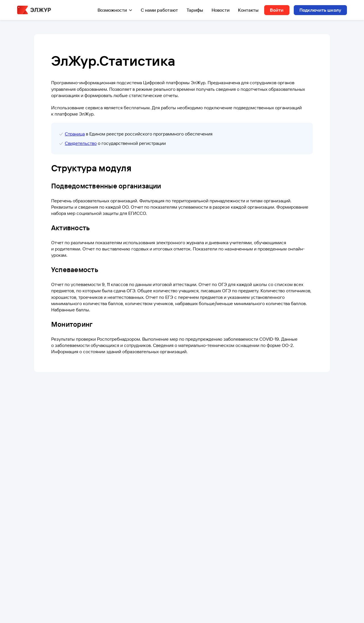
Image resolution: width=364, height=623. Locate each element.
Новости (221, 10)
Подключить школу (320, 10)
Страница (75, 134)
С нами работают (159, 10)
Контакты (248, 10)
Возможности (112, 10)
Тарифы (195, 10)
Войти (277, 10)
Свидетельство (81, 143)
